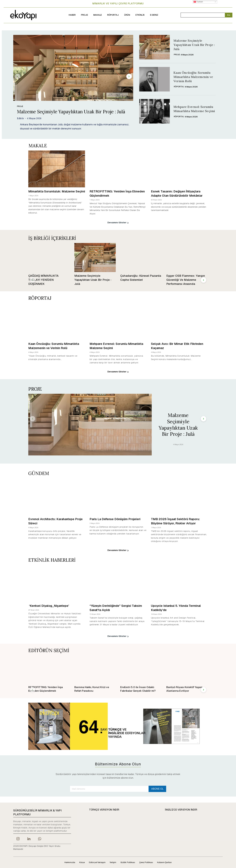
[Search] (229, 15)
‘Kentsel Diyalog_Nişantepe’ (49, 606)
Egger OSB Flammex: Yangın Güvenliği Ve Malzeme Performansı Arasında (186, 280)
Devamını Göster (118, 223)
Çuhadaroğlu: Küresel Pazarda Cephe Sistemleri (141, 278)
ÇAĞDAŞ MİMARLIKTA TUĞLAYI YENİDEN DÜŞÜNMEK (43, 280)
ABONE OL (157, 789)
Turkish (198, 2)
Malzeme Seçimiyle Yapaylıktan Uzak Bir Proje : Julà (71, 112)
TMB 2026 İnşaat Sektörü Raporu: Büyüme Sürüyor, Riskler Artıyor (175, 521)
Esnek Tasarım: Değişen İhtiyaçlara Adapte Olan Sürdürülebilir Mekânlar (177, 193)
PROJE (20, 106)
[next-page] (129, 76)
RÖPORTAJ (179, 87)
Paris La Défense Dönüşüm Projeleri (115, 519)
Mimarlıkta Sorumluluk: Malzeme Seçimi (57, 191)
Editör (21, 118)
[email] (109, 789)
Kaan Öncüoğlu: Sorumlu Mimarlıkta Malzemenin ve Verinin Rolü (193, 77)
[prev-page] (17, 76)
